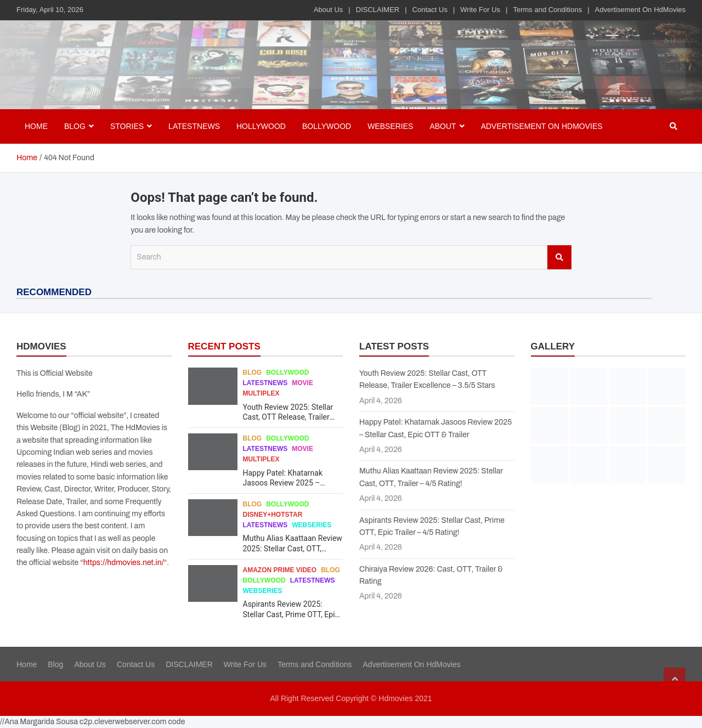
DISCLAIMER (378, 10)
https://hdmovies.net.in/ (124, 563)
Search (559, 257)
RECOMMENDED (54, 292)
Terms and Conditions (547, 10)
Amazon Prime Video (280, 570)
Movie (302, 383)
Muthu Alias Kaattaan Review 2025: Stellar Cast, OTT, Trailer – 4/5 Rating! (293, 548)
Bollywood (327, 126)
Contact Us (430, 10)
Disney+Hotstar (273, 515)
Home (36, 126)
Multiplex (261, 393)
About (443, 126)
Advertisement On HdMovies (640, 10)
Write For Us (480, 10)
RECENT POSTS (224, 346)
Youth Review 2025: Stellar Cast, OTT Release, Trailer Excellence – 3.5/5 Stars (288, 417)
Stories (127, 126)
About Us (328, 10)
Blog (253, 373)
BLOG (75, 126)
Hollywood (261, 126)
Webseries (390, 126)
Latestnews (194, 126)
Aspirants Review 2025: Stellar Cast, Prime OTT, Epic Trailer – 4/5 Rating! (291, 614)
